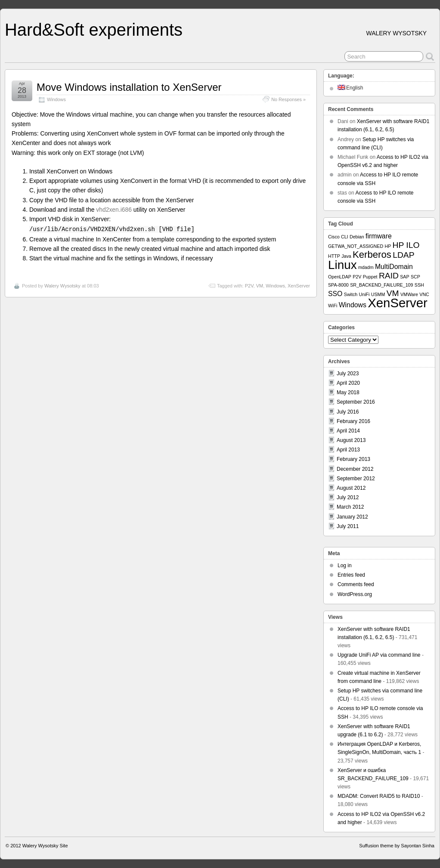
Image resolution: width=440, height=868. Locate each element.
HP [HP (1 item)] (388, 246)
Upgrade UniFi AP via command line (379, 655)
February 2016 (353, 421)
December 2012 (355, 469)
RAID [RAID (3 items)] (389, 276)
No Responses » (288, 99)
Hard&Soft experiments (94, 30)
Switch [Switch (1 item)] (351, 294)
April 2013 (348, 450)
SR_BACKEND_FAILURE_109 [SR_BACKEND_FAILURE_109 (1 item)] (381, 285)
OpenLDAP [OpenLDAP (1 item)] (340, 277)
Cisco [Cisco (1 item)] (334, 237)
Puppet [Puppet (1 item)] (370, 277)
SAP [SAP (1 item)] (404, 277)
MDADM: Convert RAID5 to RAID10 (379, 796)
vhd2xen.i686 (114, 210)
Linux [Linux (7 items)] (342, 265)
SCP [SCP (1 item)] (415, 277)
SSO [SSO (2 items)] (335, 294)
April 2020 (348, 383)
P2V (249, 286)
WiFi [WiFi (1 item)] (333, 306)
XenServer (299, 286)
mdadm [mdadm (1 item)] (366, 267)
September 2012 (356, 479)
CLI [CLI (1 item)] (345, 237)
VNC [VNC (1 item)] (424, 294)
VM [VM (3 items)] (393, 293)
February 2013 (353, 459)
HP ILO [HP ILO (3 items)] (406, 245)
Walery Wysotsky (62, 286)
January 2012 (352, 517)
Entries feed (351, 575)
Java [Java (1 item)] (346, 256)
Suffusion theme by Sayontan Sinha (397, 846)
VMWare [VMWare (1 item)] (409, 294)
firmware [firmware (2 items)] (379, 236)
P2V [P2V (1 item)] (357, 277)
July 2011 (348, 526)
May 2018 (348, 392)
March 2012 (350, 507)
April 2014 (348, 431)
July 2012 (348, 497)
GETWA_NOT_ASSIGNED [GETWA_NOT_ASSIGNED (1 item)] (356, 246)
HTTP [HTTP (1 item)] (334, 256)
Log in (345, 565)
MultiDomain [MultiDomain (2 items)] (394, 267)
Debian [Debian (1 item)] (357, 237)
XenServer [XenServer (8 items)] (398, 303)
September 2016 (356, 402)
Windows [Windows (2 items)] (353, 305)
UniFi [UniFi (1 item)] (364, 294)
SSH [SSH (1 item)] (419, 285)
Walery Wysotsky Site (45, 846)
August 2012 (351, 488)
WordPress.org (355, 594)
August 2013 (351, 440)
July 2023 (348, 374)
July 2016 (348, 412)
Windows (56, 99)
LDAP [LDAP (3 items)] (403, 255)
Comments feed (356, 584)
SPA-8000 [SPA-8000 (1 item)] (338, 285)
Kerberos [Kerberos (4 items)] (372, 255)
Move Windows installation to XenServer (129, 87)
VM (260, 286)
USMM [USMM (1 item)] (378, 294)
